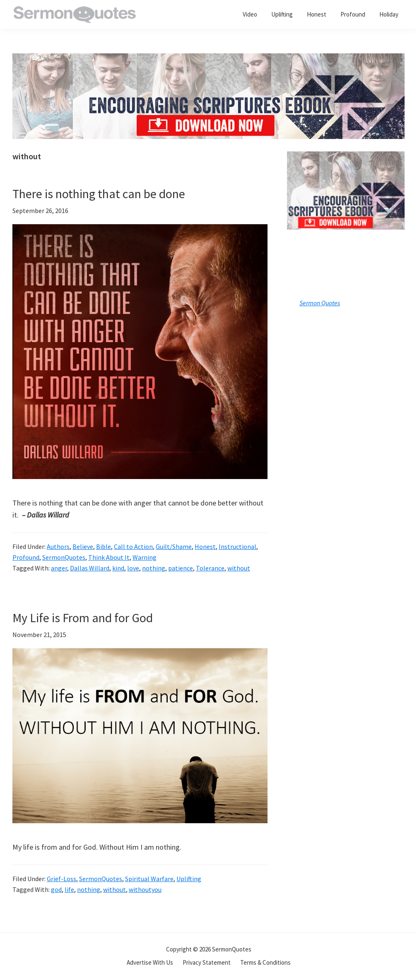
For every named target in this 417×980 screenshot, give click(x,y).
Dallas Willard (90, 568)
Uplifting (189, 879)
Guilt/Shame (174, 546)
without (239, 568)
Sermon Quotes (320, 303)
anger (59, 568)
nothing (154, 568)
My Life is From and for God (83, 618)
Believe (83, 546)
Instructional (237, 546)
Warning (145, 557)
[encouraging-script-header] (208, 59)
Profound (26, 557)
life (69, 889)
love (133, 568)
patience (181, 568)
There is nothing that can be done (99, 194)
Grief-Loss (61, 879)
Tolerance (210, 568)
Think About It (109, 557)
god (56, 889)
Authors (58, 546)
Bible (104, 546)
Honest (205, 546)
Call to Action (133, 546)
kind (118, 568)
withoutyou (145, 889)
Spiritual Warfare (149, 879)
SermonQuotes (64, 557)
